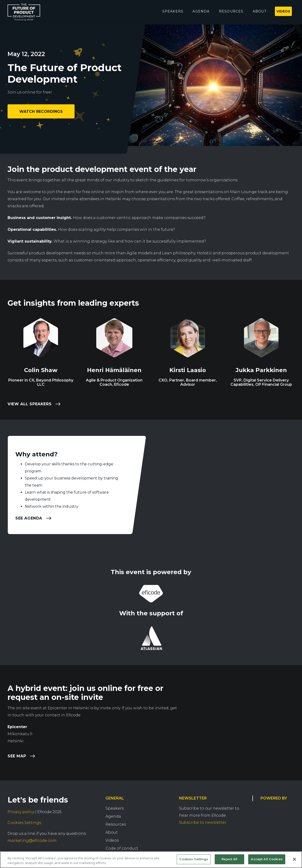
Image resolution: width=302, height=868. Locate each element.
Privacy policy (21, 812)
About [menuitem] (260, 11)
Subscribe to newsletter (203, 822)
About (112, 832)
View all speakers (29, 404)
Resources (116, 824)
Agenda (113, 816)
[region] (151, 860)
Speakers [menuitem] (173, 11)
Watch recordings (41, 112)
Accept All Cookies (267, 859)
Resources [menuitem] (231, 11)
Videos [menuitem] (283, 11)
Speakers (115, 808)
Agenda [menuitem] (201, 11)
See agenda (29, 518)
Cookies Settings (24, 823)
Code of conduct (122, 848)
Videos (112, 840)
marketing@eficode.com (32, 841)
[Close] (294, 859)
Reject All (229, 859)
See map (17, 756)
